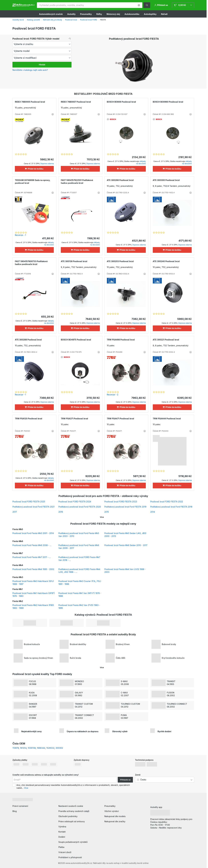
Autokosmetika (132, 14)
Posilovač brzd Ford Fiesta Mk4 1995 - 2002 (33, 569)
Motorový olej (113, 14)
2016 (61, 512)
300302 (59, 748)
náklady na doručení (141, 162)
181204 (23, 748)
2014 (153, 512)
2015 (107, 512)
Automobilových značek (51, 14)
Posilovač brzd (71, 20)
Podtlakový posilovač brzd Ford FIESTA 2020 (80, 507)
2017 (15, 512)
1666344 (41, 748)
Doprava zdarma (47, 164)
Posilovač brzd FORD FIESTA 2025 (29, 502)
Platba (61, 847)
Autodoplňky (150, 14)
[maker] (42, 44)
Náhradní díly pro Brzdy (53, 20)
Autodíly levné (18, 20)
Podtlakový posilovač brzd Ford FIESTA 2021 (33, 507)
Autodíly (71, 14)
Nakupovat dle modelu (115, 816)
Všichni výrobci (112, 811)
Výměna (62, 827)
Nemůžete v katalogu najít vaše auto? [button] (30, 70)
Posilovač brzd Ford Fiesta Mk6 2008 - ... (32, 545)
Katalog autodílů (33, 20)
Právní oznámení (20, 806)
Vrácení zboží (65, 852)
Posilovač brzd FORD (88, 20)
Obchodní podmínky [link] (68, 816)
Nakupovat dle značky (115, 821)
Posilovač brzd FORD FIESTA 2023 (121, 502)
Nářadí (164, 14)
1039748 (32, 748)
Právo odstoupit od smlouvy (72, 821)
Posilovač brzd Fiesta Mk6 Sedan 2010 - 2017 (126, 545)
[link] (183, 5)
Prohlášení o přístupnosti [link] (70, 857)
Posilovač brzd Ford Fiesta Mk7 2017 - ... (32, 557)
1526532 (50, 748)
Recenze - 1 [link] (20, 235)
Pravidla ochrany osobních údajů (74, 811)
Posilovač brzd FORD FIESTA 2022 (167, 502)
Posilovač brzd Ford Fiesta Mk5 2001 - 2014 (33, 533)
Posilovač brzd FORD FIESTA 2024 (75, 502)
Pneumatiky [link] (110, 806)
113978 (16, 748)
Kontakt (62, 832)
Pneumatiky (86, 14)
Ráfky (99, 14)
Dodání (62, 837)
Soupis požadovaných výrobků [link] (73, 842)
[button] (139, 5)
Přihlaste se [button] (125, 780)
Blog (15, 811)
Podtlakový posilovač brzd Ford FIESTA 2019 (125, 507)
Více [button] (26, 788)
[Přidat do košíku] (34, 169)
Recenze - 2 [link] (113, 395)
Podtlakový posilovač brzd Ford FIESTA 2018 (171, 507)
